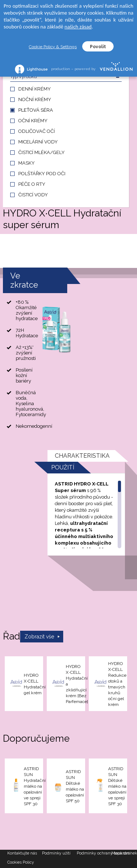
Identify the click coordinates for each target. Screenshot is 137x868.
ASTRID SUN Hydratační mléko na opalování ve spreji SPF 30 (35, 786)
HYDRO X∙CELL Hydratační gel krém (35, 684)
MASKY (26, 163)
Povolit (98, 47)
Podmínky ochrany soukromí (94, 853)
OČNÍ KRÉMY (33, 121)
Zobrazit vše (39, 637)
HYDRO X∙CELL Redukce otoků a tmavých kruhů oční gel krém (117, 684)
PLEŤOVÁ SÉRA (36, 110)
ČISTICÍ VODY (33, 195)
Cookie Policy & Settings (53, 47)
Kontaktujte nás (22, 853)
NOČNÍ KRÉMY (35, 99)
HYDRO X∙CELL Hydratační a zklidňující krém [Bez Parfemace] (77, 684)
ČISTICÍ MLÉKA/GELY (41, 152)
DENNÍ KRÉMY (35, 89)
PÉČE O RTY (32, 184)
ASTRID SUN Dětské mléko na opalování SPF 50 (75, 786)
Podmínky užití (56, 853)
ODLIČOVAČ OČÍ (37, 131)
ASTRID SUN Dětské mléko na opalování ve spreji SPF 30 (117, 786)
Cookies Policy (21, 862)
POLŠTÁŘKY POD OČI (42, 174)
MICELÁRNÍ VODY (38, 142)
